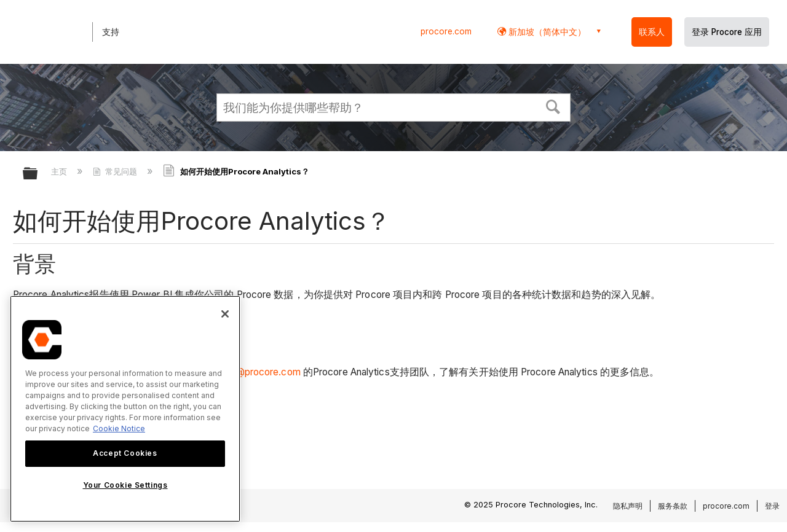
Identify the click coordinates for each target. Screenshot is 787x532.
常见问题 (116, 171)
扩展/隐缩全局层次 (38, 174)
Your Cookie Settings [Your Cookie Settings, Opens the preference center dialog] (125, 485)
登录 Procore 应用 (727, 32)
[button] (553, 106)
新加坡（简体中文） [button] (546, 32)
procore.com (446, 31)
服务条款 (673, 506)
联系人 (652, 32)
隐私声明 (628, 506)
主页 (60, 171)
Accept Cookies (125, 453)
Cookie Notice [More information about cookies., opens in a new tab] (119, 428)
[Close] (225, 314)
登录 (772, 506)
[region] (125, 409)
